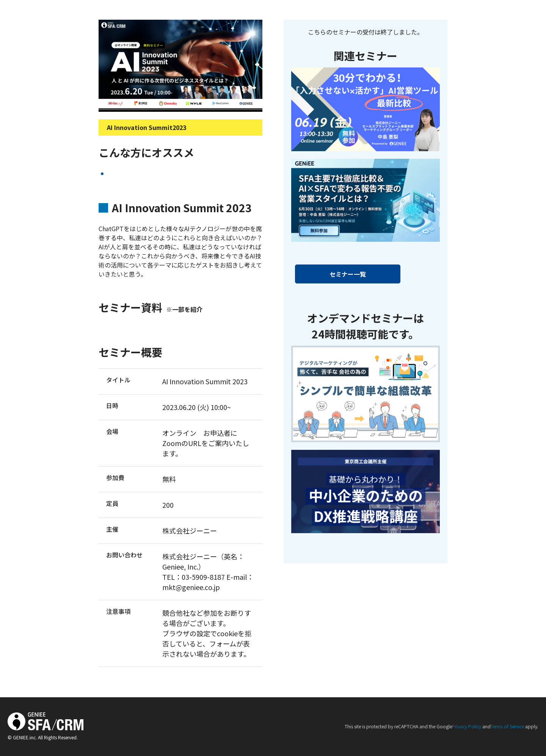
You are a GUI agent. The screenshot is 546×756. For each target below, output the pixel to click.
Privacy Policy (467, 726)
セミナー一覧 (348, 274)
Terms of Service (507, 726)
